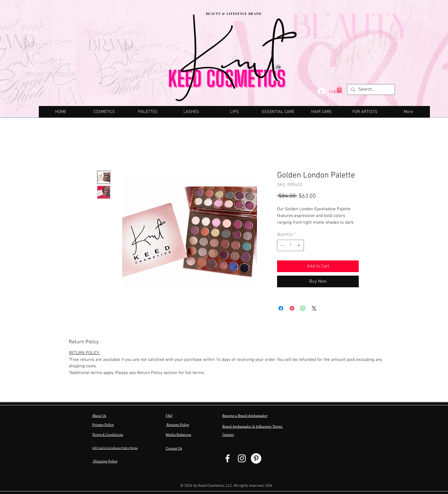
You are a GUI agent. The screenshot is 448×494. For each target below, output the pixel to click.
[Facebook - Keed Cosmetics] (228, 458)
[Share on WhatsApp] (303, 308)
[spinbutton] (291, 245)
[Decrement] (282, 245)
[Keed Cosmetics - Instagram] (242, 458)
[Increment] (299, 245)
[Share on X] (314, 308)
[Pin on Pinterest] (292, 308)
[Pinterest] (256, 458)
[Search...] (370, 90)
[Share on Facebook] (281, 308)
